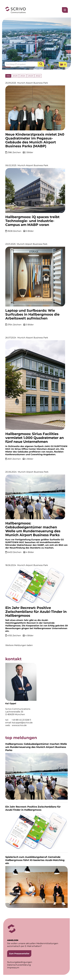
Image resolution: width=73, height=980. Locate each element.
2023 (31, 76)
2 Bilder (29, 152)
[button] (63, 64)
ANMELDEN (13, 940)
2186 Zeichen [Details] (14, 152)
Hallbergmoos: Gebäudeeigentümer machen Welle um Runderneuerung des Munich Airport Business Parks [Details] (33, 529)
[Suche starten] (41, 64)
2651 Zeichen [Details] (14, 459)
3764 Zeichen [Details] (15, 325)
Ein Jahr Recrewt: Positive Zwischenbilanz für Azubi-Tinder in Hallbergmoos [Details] (36, 612)
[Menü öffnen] (65, 10)
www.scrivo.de (19, 725)
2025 (15, 76)
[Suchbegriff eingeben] (24, 64)
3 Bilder (30, 325)
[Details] (35, 109)
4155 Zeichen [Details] (14, 636)
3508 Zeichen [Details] (15, 231)
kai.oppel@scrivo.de (22, 723)
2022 (38, 76)
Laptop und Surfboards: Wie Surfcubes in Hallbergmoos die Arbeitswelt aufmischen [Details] (32, 314)
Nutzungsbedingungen (20, 962)
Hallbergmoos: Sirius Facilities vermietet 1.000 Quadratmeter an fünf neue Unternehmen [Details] (35, 438)
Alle (8, 76)
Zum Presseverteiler (19, 954)
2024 (23, 76)
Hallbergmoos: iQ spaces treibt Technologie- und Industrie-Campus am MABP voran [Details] (32, 221)
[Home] (16, 10)
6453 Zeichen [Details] (15, 552)
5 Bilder (30, 231)
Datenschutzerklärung (19, 965)
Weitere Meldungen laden (19, 645)
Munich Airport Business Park (33, 83)
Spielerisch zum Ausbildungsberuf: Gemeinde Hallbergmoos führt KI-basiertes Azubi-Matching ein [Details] (35, 860)
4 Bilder (29, 459)
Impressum (13, 968)
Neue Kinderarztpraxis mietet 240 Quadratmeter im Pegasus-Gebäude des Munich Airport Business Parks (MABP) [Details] (35, 140)
